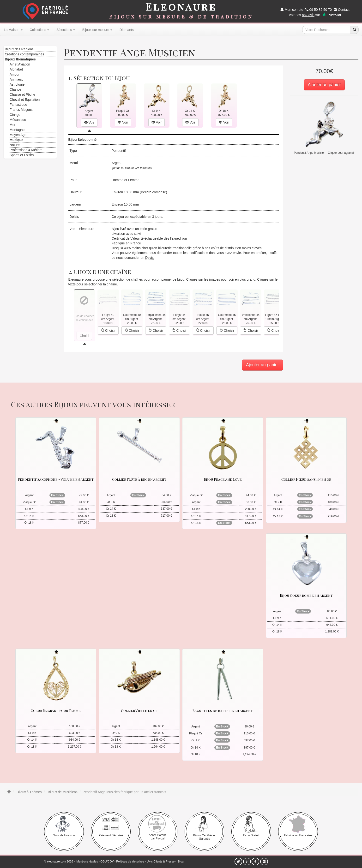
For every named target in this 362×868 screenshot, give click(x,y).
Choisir (108, 331)
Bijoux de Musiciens (62, 792)
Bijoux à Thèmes (29, 792)
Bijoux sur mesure (97, 30)
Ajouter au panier (324, 85)
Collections (39, 30)
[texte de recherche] (326, 30)
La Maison (13, 30)
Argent (117, 163)
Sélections (66, 30)
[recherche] (354, 30)
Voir (89, 123)
